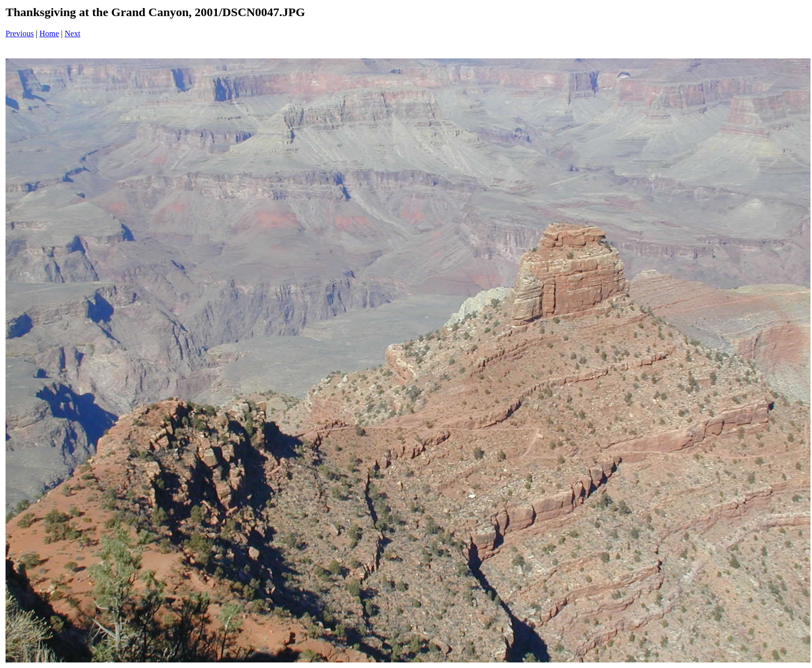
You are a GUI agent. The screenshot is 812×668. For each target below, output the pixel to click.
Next (73, 33)
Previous (20, 33)
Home (49, 33)
